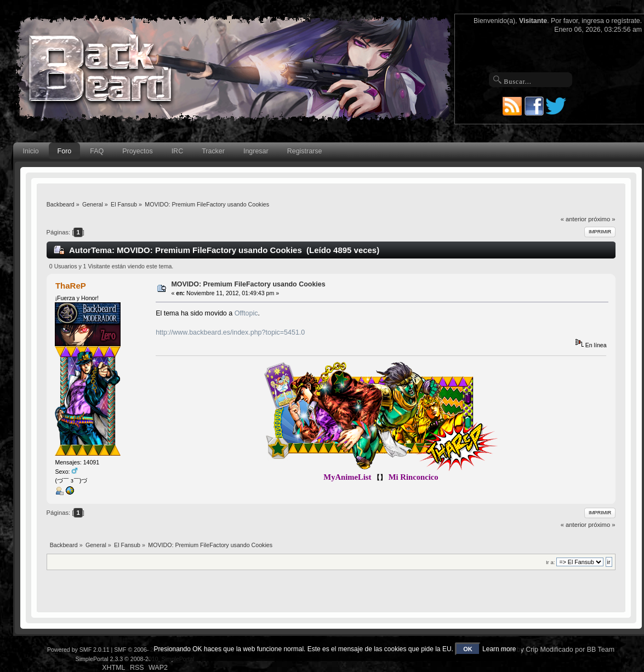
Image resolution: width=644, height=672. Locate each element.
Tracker (213, 151)
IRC (177, 151)
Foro (65, 151)
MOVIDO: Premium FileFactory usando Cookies (248, 284)
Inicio (31, 151)
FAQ (97, 151)
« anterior (574, 219)
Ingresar (256, 151)
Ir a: (550, 562)
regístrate (626, 21)
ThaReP (71, 286)
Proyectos (137, 151)
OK (468, 649)
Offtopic (246, 313)
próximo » (602, 219)
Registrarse (305, 151)
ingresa (593, 21)
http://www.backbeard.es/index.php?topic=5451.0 (230, 332)
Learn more (499, 649)
